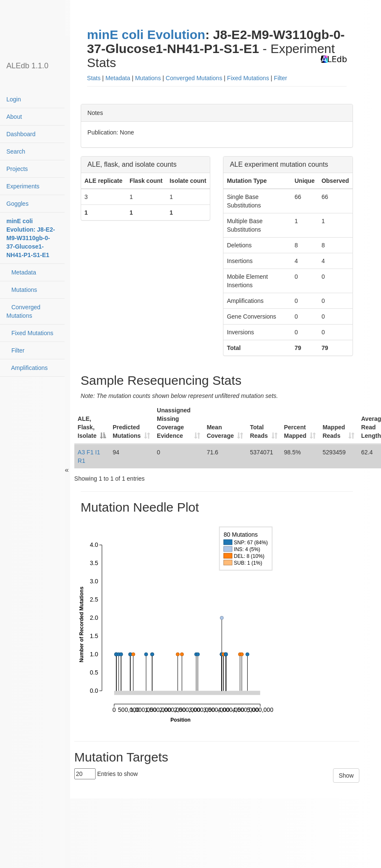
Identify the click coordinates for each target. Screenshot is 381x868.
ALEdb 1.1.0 (27, 66)
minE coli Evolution (146, 35)
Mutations (22, 290)
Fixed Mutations (30, 333)
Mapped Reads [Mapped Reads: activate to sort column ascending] (334, 431)
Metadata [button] (118, 78)
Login (14, 99)
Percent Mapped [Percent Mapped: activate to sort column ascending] (295, 431)
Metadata (21, 272)
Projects (17, 169)
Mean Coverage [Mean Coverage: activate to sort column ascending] (220, 431)
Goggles (17, 204)
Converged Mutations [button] (194, 78)
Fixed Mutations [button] (248, 78)
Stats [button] (94, 78)
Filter (16, 350)
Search (16, 151)
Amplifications (27, 368)
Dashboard (21, 134)
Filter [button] (281, 78)
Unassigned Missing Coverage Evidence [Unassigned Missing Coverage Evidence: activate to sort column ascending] (174, 423)
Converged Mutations (23, 311)
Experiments (23, 186)
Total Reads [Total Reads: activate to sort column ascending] (259, 431)
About (14, 117)
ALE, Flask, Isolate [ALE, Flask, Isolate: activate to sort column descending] (87, 427)
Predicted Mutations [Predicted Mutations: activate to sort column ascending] (127, 431)
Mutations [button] (148, 78)
